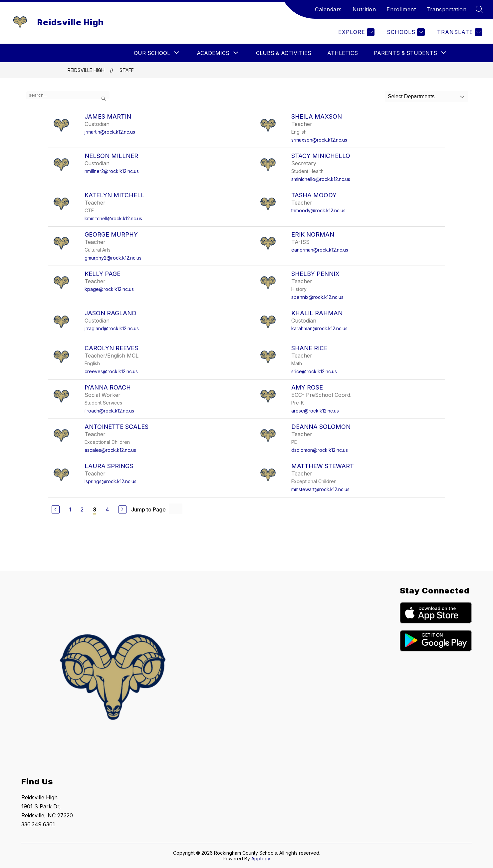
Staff (127, 70)
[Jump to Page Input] (176, 509)
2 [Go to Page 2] (82, 509)
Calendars (328, 9)
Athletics (343, 53)
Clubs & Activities (284, 53)
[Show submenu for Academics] (213, 53)
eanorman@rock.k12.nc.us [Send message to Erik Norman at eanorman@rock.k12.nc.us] (320, 250)
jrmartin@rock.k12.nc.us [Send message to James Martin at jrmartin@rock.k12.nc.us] (110, 132)
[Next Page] (123, 509)
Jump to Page (148, 509)
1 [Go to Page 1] (70, 509)
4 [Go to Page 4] (107, 509)
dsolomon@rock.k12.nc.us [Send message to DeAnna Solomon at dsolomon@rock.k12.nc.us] (320, 450)
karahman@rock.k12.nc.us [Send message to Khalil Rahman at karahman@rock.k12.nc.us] (319, 328)
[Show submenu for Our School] (152, 53)
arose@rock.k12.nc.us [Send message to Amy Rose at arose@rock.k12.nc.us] (315, 411)
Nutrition (364, 9)
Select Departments (411, 96)
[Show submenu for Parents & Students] (405, 53)
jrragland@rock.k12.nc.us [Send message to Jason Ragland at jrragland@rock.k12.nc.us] (112, 328)
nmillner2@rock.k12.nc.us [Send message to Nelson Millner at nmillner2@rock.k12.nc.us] (112, 171)
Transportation (446, 9)
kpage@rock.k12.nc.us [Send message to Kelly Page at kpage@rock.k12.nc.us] (109, 289)
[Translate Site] (459, 32)
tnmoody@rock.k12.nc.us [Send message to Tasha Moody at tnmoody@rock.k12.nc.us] (318, 210)
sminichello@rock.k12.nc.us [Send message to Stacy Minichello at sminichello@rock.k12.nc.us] (321, 179)
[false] (68, 95)
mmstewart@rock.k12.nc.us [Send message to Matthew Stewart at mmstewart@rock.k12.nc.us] (320, 489)
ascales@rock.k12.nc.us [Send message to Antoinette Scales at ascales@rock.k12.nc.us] (110, 450)
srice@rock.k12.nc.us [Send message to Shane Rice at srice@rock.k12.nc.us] (314, 371)
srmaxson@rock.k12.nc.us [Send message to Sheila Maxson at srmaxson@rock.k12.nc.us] (319, 140)
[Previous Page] (56, 509)
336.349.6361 (38, 824)
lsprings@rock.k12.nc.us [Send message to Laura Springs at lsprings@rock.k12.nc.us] (111, 481)
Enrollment (401, 9)
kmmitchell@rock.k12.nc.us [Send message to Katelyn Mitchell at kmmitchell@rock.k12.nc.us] (113, 218)
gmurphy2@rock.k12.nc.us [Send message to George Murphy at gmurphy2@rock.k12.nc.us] (113, 258)
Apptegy (261, 859)
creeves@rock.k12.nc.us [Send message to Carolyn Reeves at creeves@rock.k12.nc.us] (111, 371)
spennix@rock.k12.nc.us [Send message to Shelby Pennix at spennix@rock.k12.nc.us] (317, 297)
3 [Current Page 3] (95, 509)
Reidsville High (86, 70)
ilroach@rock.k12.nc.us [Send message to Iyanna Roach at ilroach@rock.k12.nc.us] (109, 411)
